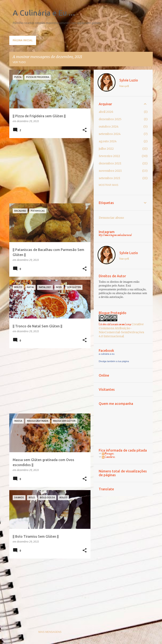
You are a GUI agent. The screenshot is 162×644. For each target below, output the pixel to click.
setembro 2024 (110, 134)
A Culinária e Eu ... (44, 13)
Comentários (108, 457)
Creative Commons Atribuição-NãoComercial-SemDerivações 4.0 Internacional (121, 330)
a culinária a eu (107, 354)
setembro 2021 (109, 178)
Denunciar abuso (111, 218)
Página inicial (23, 40)
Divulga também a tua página (114, 361)
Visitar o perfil (124, 86)
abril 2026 (106, 112)
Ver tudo (19, 62)
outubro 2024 (109, 127)
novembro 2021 (110, 171)
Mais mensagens (50, 632)
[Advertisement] (48, 171)
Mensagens (108, 454)
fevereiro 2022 (109, 156)
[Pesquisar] (150, 13)
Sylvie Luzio (129, 80)
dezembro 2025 (110, 119)
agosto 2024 (108, 141)
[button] (85, 130)
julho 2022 (106, 149)
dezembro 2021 (110, 163)
